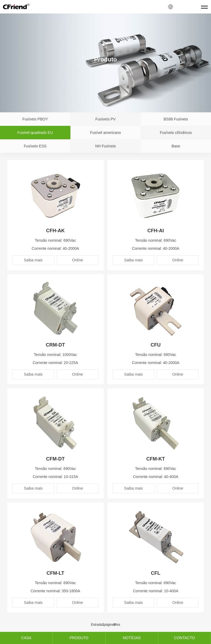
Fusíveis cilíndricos (176, 133)
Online (77, 260)
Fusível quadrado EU (35, 133)
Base (176, 146)
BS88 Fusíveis (176, 119)
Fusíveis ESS (35, 146)
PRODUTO (79, 638)
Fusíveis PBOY (35, 119)
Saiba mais (33, 260)
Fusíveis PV (106, 119)
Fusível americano (105, 133)
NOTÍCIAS (132, 638)
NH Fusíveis (105, 146)
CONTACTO (184, 638)
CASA (26, 638)
